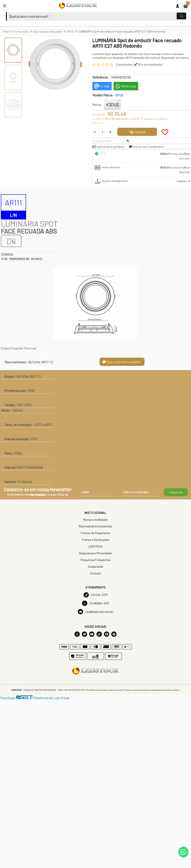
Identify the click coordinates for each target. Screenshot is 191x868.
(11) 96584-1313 (95, 603)
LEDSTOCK (95, 546)
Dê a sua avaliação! (148, 64)
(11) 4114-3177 (95, 595)
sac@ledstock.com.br (95, 612)
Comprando (96, 567)
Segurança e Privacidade (95, 553)
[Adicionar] (110, 132)
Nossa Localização (95, 519)
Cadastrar (176, 492)
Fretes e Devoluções (96, 540)
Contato (96, 573)
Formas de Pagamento (96, 533)
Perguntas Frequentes (96, 560)
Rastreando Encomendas (96, 526)
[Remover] (95, 132)
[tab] (142, 156)
